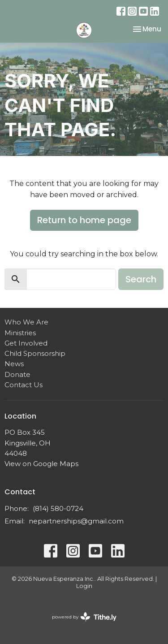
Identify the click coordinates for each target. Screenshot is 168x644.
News (14, 364)
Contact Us (24, 385)
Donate (17, 374)
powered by (84, 617)
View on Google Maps (41, 464)
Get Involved (26, 343)
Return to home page (84, 220)
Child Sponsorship (35, 353)
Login (84, 586)
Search (141, 279)
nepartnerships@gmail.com (76, 521)
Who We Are (26, 322)
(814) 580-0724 (58, 508)
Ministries (20, 333)
